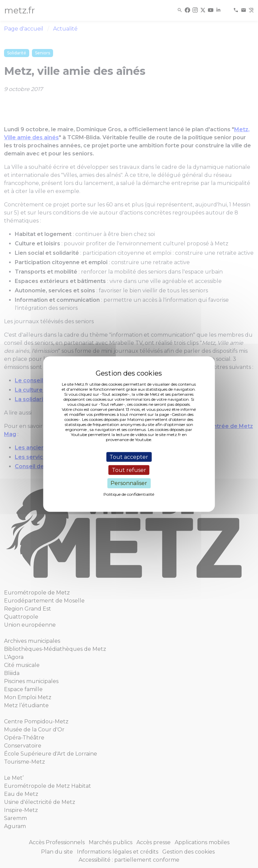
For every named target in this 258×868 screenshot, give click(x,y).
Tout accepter (129, 457)
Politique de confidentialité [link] (129, 494)
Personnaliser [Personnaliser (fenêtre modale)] (129, 483)
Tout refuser (129, 470)
